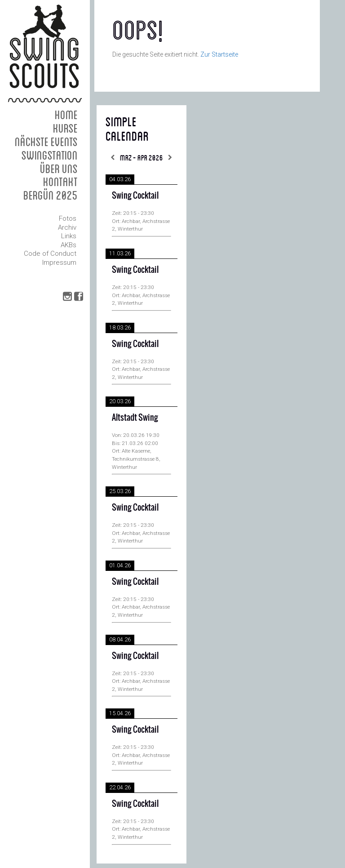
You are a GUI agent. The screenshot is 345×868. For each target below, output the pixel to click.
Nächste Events (46, 141)
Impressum (59, 263)
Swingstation (50, 155)
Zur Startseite (219, 54)
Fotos (68, 218)
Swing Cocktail (135, 195)
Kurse (65, 128)
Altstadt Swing (135, 417)
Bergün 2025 (51, 195)
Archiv (67, 227)
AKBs (69, 245)
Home (66, 114)
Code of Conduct (50, 254)
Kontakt (60, 181)
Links (69, 236)
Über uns (59, 168)
